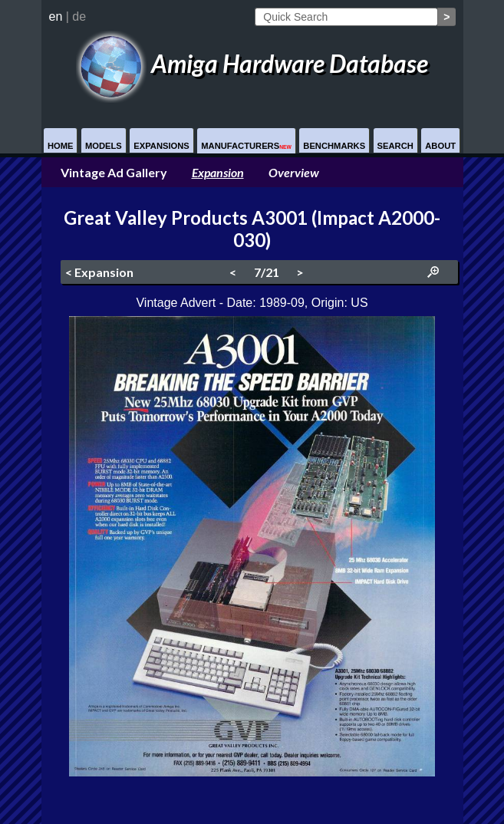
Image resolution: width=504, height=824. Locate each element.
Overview (294, 172)
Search (395, 146)
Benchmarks (334, 146)
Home (61, 146)
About (440, 146)
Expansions (161, 146)
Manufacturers (246, 146)
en (56, 16)
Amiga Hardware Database (252, 63)
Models (104, 146)
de (79, 16)
